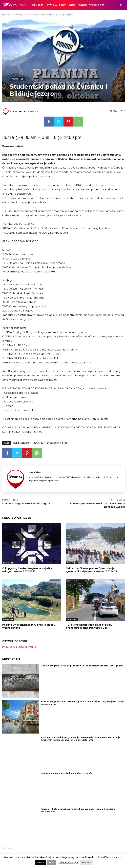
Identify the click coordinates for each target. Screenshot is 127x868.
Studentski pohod (57, 443)
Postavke (87, 863)
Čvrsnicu (38, 443)
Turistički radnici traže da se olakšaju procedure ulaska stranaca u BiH (89, 626)
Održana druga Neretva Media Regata (26, 504)
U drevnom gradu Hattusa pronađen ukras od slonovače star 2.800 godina (82, 666)
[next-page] (10, 846)
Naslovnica (7, 15)
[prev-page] (4, 846)
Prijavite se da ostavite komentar (19, 647)
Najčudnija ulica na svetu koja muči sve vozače (67, 773)
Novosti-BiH (21, 15)
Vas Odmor (19, 112)
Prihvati (40, 863)
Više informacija (68, 863)
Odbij (52, 863)
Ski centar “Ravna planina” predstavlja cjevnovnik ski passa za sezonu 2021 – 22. (92, 570)
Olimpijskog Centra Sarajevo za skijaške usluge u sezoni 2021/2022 (27, 570)
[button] (121, 5)
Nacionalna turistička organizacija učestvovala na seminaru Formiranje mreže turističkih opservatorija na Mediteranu (81, 739)
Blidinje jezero (22, 443)
